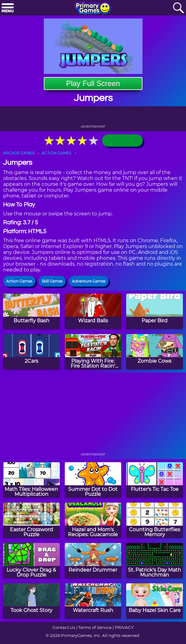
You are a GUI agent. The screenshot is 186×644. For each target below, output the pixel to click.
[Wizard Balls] (93, 311)
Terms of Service (95, 627)
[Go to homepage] (93, 8)
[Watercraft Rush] (93, 601)
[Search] (178, 8)
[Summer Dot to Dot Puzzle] (93, 480)
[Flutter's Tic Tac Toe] (155, 480)
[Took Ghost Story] (31, 601)
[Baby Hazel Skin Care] (155, 601)
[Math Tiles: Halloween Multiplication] (31, 480)
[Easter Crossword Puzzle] (31, 520)
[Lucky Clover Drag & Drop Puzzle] (31, 561)
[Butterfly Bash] (31, 311)
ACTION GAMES (56, 153)
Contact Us (64, 627)
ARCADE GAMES (19, 153)
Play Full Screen (93, 83)
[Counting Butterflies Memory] (155, 520)
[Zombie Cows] (155, 352)
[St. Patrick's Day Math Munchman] (155, 561)
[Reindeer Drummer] (93, 561)
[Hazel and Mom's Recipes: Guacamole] (93, 520)
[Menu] (8, 8)
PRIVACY (124, 627)
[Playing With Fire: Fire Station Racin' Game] (93, 352)
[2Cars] (31, 352)
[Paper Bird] (155, 311)
